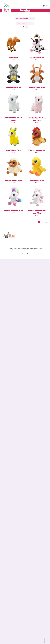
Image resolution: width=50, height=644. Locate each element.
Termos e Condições (22, 250)
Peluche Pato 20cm (37, 180)
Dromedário (13, 57)
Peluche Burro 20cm (13, 88)
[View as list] (26, 27)
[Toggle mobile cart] (44, 6)
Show (21, 23)
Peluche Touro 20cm (37, 88)
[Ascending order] (34, 19)
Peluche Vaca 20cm (37, 57)
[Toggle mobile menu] (47, 6)
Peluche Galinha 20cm (37, 150)
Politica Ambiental (13, 250)
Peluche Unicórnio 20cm (13, 211)
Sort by (22, 19)
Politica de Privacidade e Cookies (34, 250)
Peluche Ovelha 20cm (13, 180)
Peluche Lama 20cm (13, 150)
